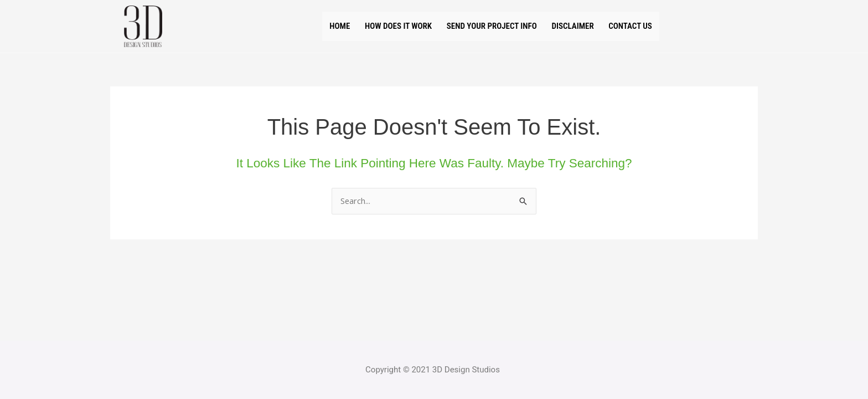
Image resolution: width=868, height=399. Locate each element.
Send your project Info (492, 26)
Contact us (653, 26)
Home (317, 26)
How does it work (386, 26)
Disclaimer (584, 26)
